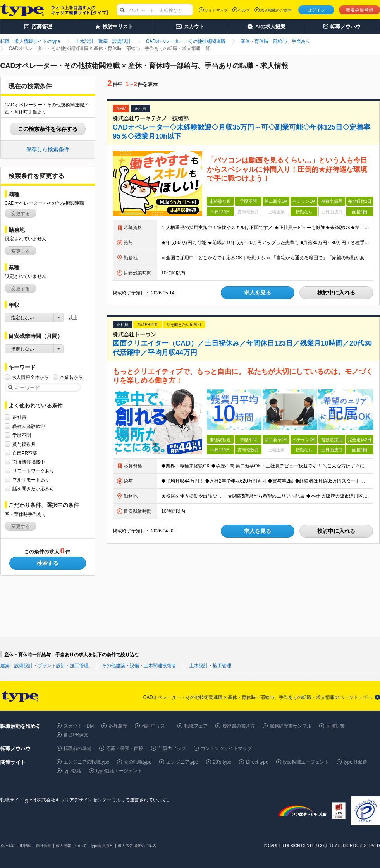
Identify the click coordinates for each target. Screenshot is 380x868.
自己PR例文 (76, 735)
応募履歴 (118, 726)
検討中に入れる (336, 293)
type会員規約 (102, 846)
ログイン (316, 10)
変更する (21, 214)
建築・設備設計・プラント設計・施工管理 (45, 666)
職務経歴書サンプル (291, 726)
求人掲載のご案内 (276, 10)
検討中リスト (156, 726)
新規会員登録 (359, 10)
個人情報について (71, 846)
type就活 (73, 771)
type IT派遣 (355, 762)
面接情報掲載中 (29, 462)
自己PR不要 (25, 453)
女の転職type (138, 762)
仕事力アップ (172, 748)
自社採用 (44, 846)
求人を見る (258, 293)
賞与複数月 (24, 444)
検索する (48, 563)
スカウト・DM (79, 726)
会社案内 (8, 846)
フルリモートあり (31, 480)
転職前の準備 (77, 748)
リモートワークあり (33, 471)
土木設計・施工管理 (210, 666)
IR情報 (26, 846)
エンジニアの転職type (87, 762)
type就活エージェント (119, 771)
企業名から (71, 377)
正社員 (19, 417)
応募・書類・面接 (125, 748)
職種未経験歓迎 (29, 426)
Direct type (257, 762)
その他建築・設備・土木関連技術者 (139, 666)
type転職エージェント (306, 762)
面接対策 (335, 726)
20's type (222, 762)
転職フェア (196, 726)
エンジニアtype (182, 762)
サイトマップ (216, 10)
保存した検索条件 (48, 149)
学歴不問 (22, 435)
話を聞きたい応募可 (33, 489)
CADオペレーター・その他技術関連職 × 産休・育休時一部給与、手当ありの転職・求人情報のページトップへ (257, 697)
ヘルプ (244, 10)
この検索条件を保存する (48, 129)
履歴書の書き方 (239, 726)
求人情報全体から (30, 377)
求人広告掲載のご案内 (137, 846)
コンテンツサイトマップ (226, 748)
